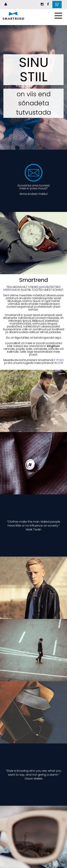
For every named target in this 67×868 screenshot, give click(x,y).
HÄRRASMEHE (12, 290)
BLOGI (58, 363)
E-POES (59, 360)
